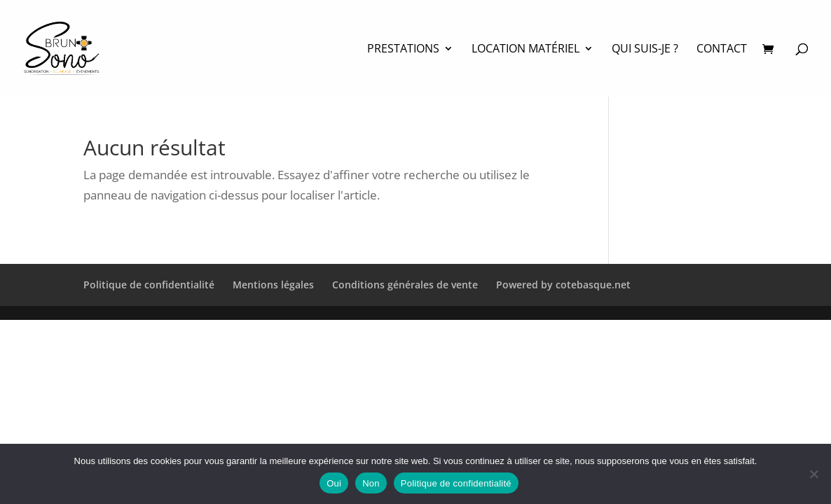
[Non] (813, 474)
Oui (334, 483)
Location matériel (526, 50)
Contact (722, 50)
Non (371, 483)
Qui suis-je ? (645, 50)
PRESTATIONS (403, 50)
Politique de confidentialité (149, 285)
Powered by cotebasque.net (563, 285)
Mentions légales (273, 285)
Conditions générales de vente (405, 285)
